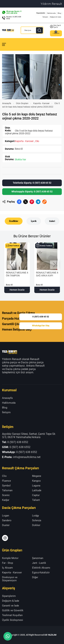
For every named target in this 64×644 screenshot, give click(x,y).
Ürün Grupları (22, 103)
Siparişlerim (41, 13)
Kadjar (6, 500)
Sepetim (56, 33)
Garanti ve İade (10, 606)
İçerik (34, 221)
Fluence (6, 481)
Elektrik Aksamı (41, 568)
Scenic (6, 495)
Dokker (36, 525)
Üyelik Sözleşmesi (13, 620)
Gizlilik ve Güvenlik (13, 610)
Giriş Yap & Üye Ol (55, 26)
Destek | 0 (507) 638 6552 (14, 18)
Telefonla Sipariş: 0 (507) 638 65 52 (32, 183)
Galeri (52, 221)
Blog (59, 13)
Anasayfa (7, 103)
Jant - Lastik (39, 563)
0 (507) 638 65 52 (41, 317)
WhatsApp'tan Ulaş (41, 326)
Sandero (7, 520)
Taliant (36, 500)
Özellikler (14, 221)
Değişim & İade (56, 17)
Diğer (35, 577)
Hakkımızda (51, 13)
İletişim (45, 17)
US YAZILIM (50, 635)
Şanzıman (38, 558)
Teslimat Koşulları (12, 615)
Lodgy (35, 516)
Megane (37, 476)
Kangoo (36, 481)
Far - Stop (8, 563)
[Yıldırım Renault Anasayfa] (8, 30)
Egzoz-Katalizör (41, 573)
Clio (37, 141)
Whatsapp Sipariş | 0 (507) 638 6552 (14, 12)
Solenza (37, 520)
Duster (6, 525)
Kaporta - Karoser (41, 103)
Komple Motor (10, 558)
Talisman (7, 490)
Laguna (36, 486)
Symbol (6, 486)
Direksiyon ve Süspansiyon (10, 579)
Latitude (37, 490)
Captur (36, 495)
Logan (6, 516)
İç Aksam (7, 568)
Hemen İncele (17, 290)
